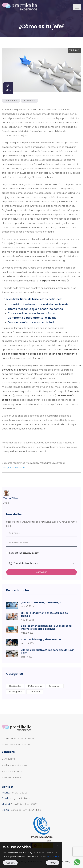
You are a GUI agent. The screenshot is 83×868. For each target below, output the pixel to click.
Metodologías (35, 686)
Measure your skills (12, 771)
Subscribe (42, 572)
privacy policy (31, 553)
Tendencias (55, 686)
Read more (53, 857)
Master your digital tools (15, 765)
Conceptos (30, 101)
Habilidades (11, 101)
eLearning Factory (11, 778)
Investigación (16, 692)
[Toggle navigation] (77, 7)
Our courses (8, 759)
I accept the (24, 553)
